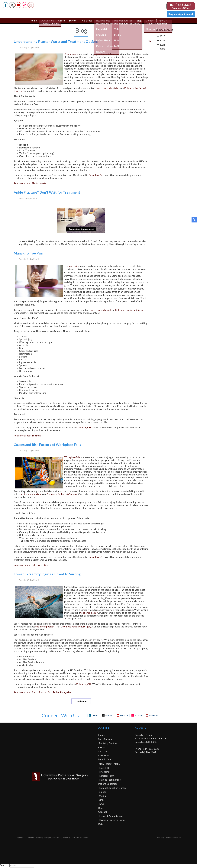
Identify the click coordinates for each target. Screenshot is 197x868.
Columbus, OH (96, 176)
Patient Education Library (113, 788)
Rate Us (165, 22)
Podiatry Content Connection (76, 838)
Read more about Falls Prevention (31, 566)
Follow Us (107, 716)
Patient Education (125, 22)
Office (60, 22)
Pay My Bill (105, 768)
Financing (104, 772)
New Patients (103, 22)
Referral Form (106, 776)
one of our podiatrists (107, 89)
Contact (152, 22)
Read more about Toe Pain (27, 436)
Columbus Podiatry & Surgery (130, 311)
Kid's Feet (86, 22)
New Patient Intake (109, 764)
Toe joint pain (71, 267)
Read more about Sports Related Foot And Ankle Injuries (42, 693)
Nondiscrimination (174, 838)
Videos (103, 792)
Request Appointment (181, 14)
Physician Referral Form (112, 820)
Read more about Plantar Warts (30, 184)
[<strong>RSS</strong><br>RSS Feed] (150, 41)
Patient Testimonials (110, 780)
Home (31, 22)
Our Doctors (46, 22)
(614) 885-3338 (181, 5)
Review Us (156, 716)
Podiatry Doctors (108, 744)
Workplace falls (72, 458)
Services (72, 22)
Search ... (5, 866)
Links (102, 800)
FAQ (101, 804)
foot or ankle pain (89, 613)
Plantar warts (71, 55)
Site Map (161, 838)
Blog (141, 22)
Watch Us (123, 716)
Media (102, 796)
